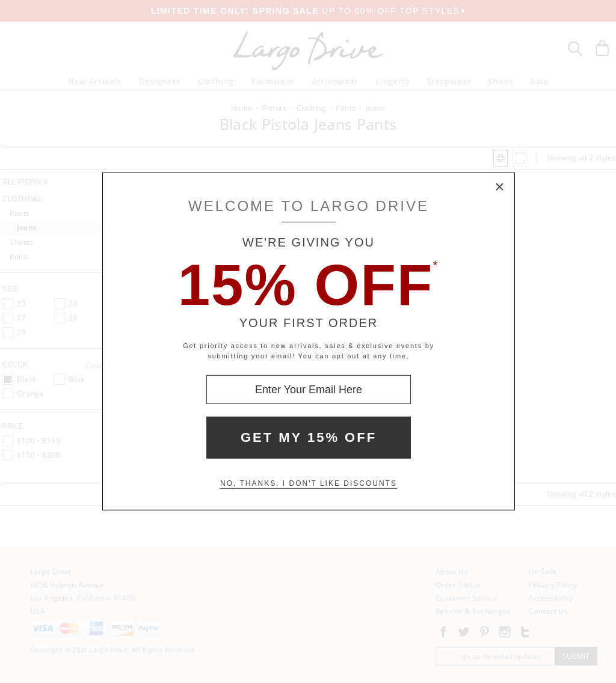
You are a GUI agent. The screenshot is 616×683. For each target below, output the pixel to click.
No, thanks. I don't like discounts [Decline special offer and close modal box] (309, 483)
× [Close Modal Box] (500, 188)
